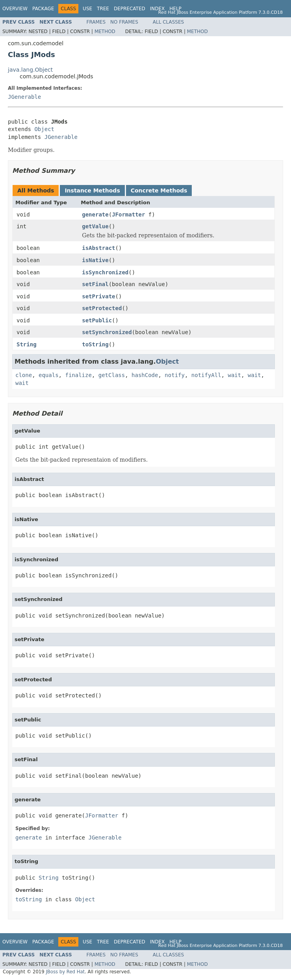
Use (87, 9)
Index (158, 9)
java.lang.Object (30, 70)
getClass (112, 375)
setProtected (102, 308)
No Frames (124, 22)
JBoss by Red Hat (65, 972)
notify (175, 375)
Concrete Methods (159, 190)
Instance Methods (92, 190)
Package (43, 9)
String (27, 344)
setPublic (97, 320)
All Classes (168, 22)
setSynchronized (107, 332)
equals (49, 375)
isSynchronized (105, 272)
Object (44, 129)
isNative (95, 260)
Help (175, 9)
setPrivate (98, 296)
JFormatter (128, 214)
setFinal (95, 284)
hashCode (145, 375)
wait (235, 375)
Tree (103, 9)
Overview (15, 9)
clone (24, 375)
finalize (78, 375)
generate (95, 214)
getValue (95, 226)
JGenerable (24, 97)
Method (105, 31)
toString (95, 344)
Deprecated (130, 9)
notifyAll (206, 375)
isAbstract (98, 248)
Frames (96, 22)
